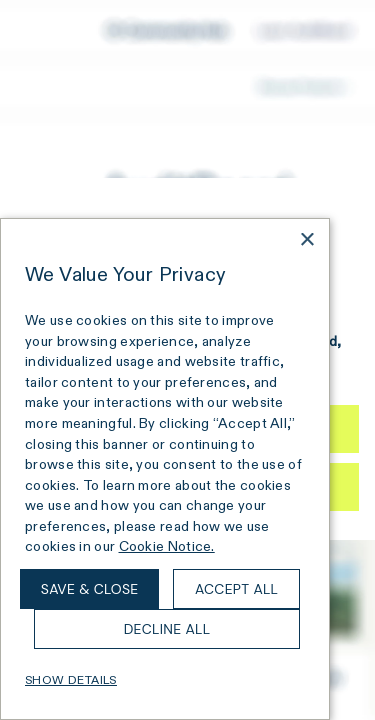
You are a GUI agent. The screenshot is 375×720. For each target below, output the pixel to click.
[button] (165, 680)
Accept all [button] (236, 589)
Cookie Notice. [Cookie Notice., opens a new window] (167, 546)
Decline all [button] (167, 629)
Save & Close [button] (90, 589)
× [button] (306, 240)
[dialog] (165, 469)
